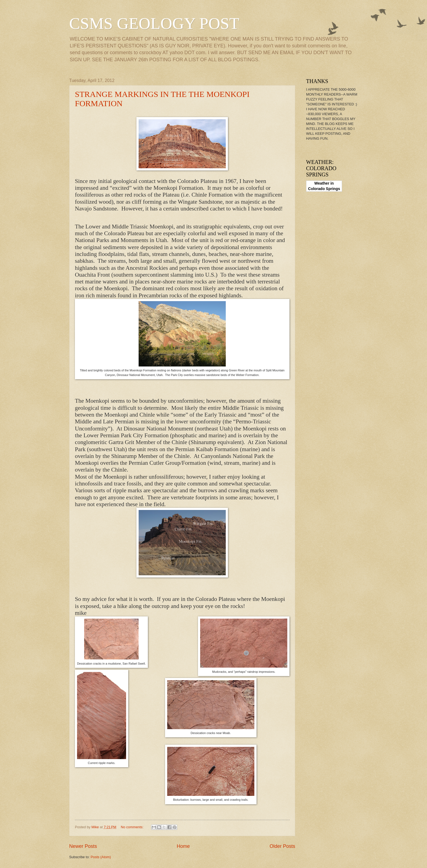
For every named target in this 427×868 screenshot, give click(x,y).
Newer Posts (83, 846)
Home (183, 846)
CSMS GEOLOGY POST (154, 23)
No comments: (133, 827)
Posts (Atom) (101, 857)
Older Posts (282, 846)
